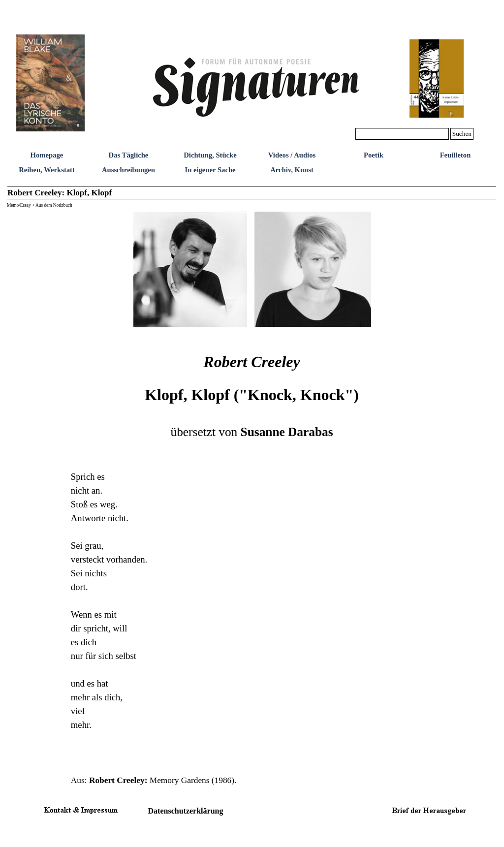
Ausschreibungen (128, 170)
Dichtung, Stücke (210, 155)
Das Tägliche (129, 155)
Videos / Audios (292, 155)
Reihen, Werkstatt (47, 170)
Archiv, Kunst (292, 170)
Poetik (374, 155)
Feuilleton (456, 155)
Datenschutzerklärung (186, 811)
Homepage (47, 155)
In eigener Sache (210, 170)
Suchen (462, 134)
